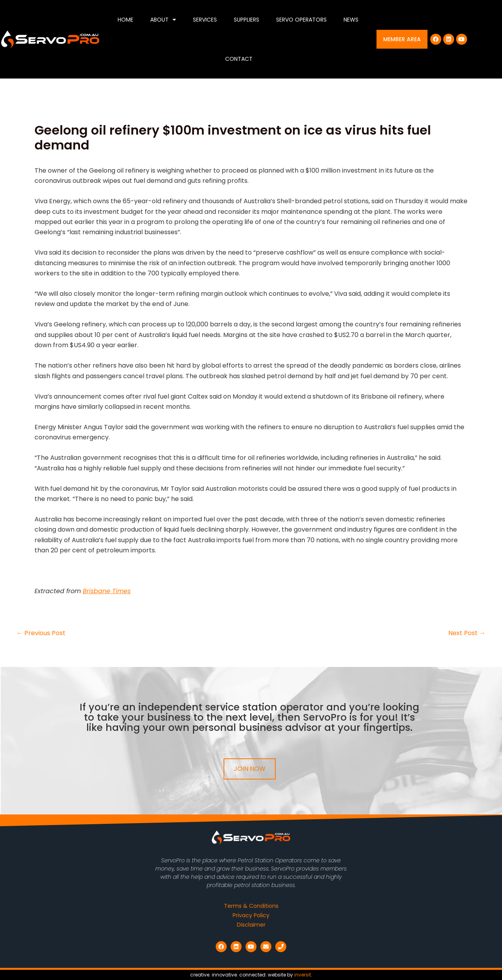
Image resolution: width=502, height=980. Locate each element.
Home (125, 20)
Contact (239, 59)
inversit (303, 975)
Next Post (467, 633)
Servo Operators (301, 20)
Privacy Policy (251, 915)
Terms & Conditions (251, 906)
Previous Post (41, 633)
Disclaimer (251, 925)
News (351, 20)
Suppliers (246, 20)
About (163, 20)
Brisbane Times (107, 591)
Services (205, 20)
